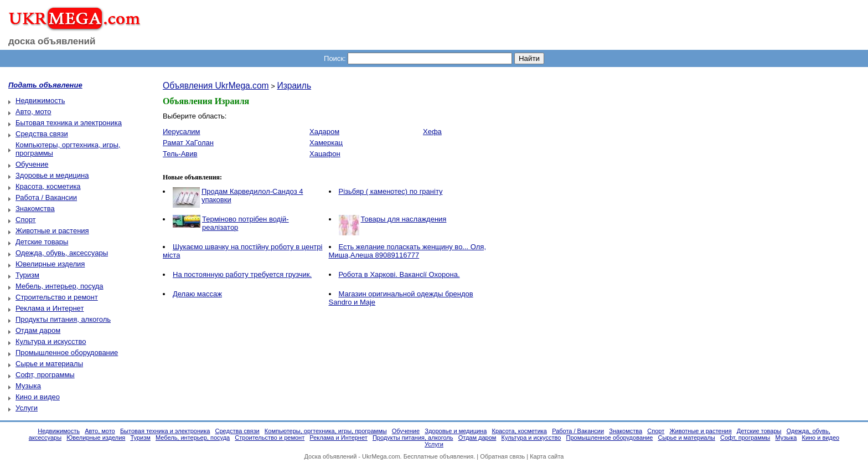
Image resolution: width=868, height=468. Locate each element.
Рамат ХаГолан (188, 143)
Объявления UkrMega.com (216, 86)
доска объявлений (52, 41)
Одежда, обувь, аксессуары (62, 253)
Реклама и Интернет (50, 308)
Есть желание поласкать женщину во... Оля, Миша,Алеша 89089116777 (408, 251)
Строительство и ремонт (57, 297)
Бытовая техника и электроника (69, 123)
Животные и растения (52, 231)
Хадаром (324, 132)
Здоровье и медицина (52, 175)
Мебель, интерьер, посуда (60, 286)
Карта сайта (547, 456)
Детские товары (42, 242)
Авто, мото (33, 112)
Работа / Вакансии (46, 197)
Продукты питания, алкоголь (63, 319)
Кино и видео (38, 397)
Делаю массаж (197, 294)
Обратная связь (502, 456)
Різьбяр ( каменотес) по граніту (391, 191)
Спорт (26, 220)
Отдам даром (38, 330)
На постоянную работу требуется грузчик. (242, 274)
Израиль (294, 86)
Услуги (27, 408)
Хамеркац (326, 143)
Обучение (32, 164)
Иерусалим (182, 132)
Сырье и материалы (49, 364)
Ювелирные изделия (50, 264)
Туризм (27, 275)
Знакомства (35, 209)
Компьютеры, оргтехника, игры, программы (326, 431)
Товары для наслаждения (404, 219)
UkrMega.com (381, 456)
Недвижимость (40, 101)
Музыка (28, 386)
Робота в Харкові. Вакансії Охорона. (399, 274)
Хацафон (325, 154)
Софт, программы (45, 375)
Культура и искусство (51, 341)
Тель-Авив (180, 154)
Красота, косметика (48, 186)
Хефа (432, 132)
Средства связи (42, 134)
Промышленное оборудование (67, 353)
